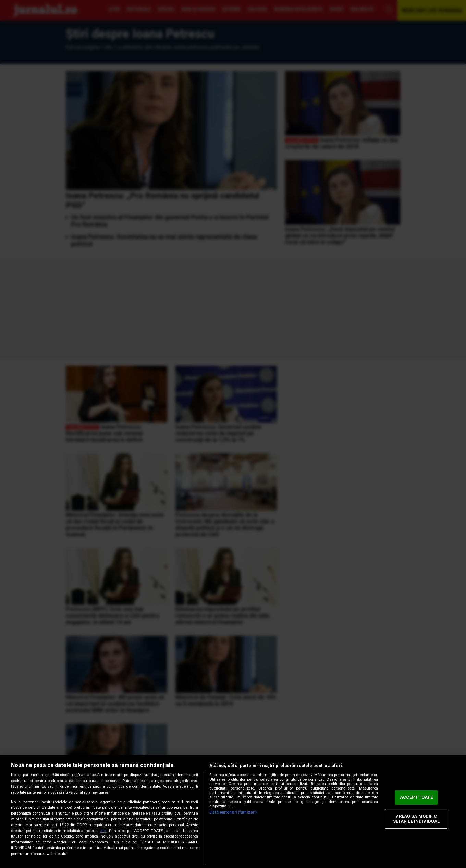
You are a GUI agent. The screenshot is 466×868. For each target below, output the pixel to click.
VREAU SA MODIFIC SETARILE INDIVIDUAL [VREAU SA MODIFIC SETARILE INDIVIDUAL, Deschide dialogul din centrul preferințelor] (416, 819)
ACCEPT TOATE (416, 797)
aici (103, 831)
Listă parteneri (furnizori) (233, 812)
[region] (233, 811)
